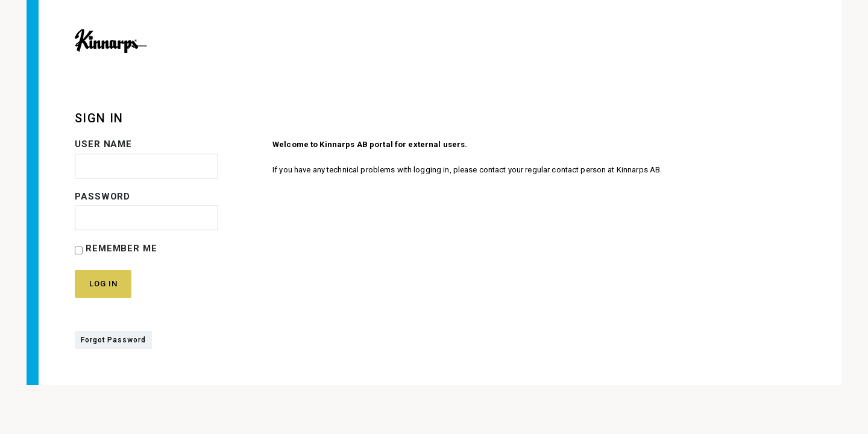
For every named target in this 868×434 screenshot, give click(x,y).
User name (103, 144)
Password (102, 197)
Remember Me (116, 249)
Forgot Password (113, 340)
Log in (103, 284)
